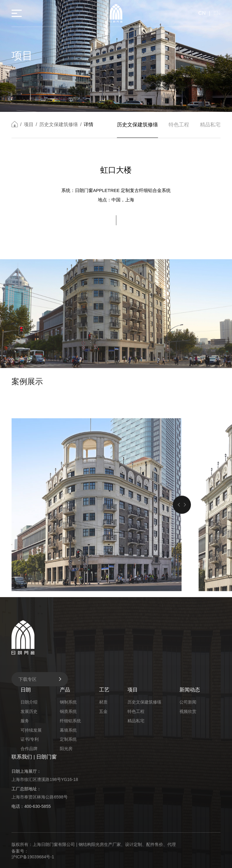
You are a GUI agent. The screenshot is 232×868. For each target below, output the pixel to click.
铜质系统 (68, 711)
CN (202, 13)
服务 (25, 721)
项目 (29, 125)
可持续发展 (31, 730)
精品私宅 (210, 125)
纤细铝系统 (70, 721)
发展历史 (29, 711)
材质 (103, 702)
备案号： (20, 851)
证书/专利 (30, 739)
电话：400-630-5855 (31, 806)
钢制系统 (68, 702)
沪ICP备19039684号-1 (33, 857)
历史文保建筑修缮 (59, 125)
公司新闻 (188, 702)
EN (217, 13)
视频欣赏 (188, 711)
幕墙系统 (68, 730)
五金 (103, 711)
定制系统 (68, 739)
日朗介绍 (29, 702)
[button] (179, 583)
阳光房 (66, 749)
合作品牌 (29, 749)
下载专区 (40, 679)
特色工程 (179, 125)
